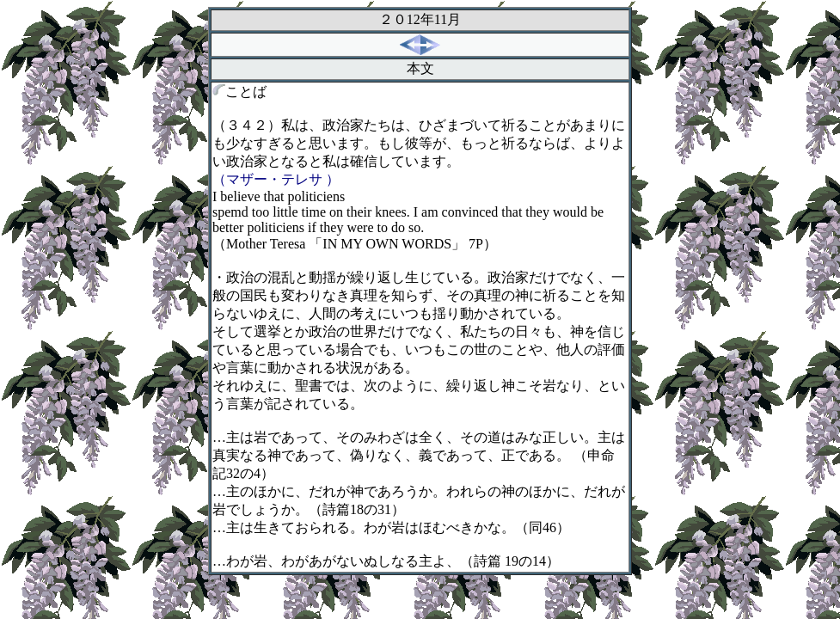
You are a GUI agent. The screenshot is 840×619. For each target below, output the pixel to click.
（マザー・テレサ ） (276, 179)
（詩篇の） (357, 509)
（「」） (355, 244)
